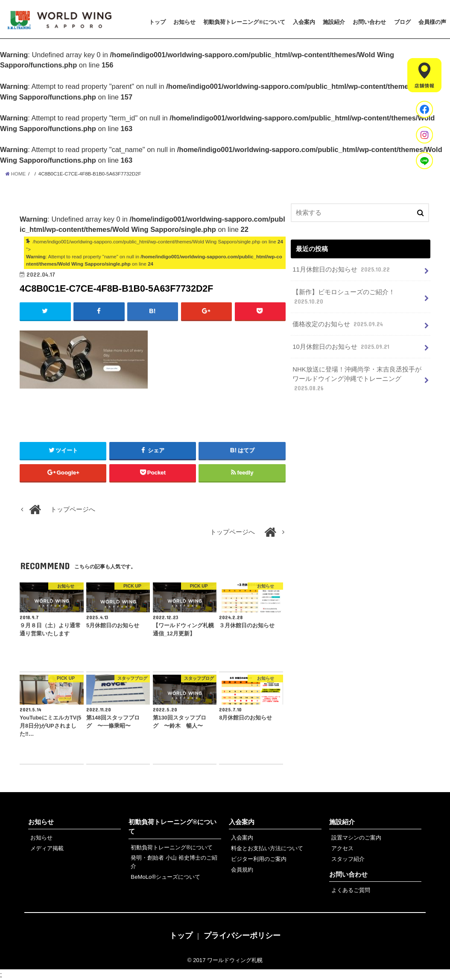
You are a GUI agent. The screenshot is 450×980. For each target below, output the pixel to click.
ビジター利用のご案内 (259, 859)
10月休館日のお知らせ (342, 347)
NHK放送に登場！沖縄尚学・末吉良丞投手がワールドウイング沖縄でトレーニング (357, 379)
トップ (157, 22)
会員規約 (242, 870)
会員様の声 (432, 22)
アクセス (342, 848)
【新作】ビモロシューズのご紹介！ (344, 297)
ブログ (402, 22)
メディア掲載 (47, 848)
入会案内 (304, 22)
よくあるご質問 (351, 890)
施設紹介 (334, 22)
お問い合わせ (369, 22)
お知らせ (184, 22)
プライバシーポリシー (242, 936)
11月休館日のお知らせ (342, 269)
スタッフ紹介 (348, 859)
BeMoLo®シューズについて (165, 877)
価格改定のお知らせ (339, 324)
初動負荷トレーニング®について (244, 22)
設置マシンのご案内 (356, 838)
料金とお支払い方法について (267, 848)
